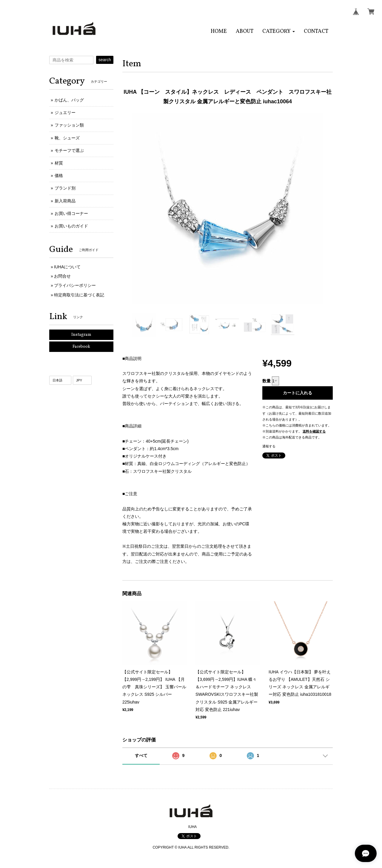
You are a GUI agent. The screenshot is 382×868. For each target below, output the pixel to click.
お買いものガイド (71, 226)
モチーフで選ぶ (69, 150)
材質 (59, 163)
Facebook (81, 347)
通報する (269, 446)
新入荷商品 (65, 201)
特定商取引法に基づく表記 (79, 295)
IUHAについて (67, 267)
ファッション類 (69, 125)
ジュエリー (65, 113)
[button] (279, 31)
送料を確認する (314, 431)
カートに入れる (298, 393)
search (105, 60)
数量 (267, 381)
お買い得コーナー (71, 213)
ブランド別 (65, 188)
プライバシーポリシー (75, 285)
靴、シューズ (67, 138)
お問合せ (62, 276)
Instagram (81, 335)
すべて (141, 755)
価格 (59, 176)
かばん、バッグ (69, 100)
